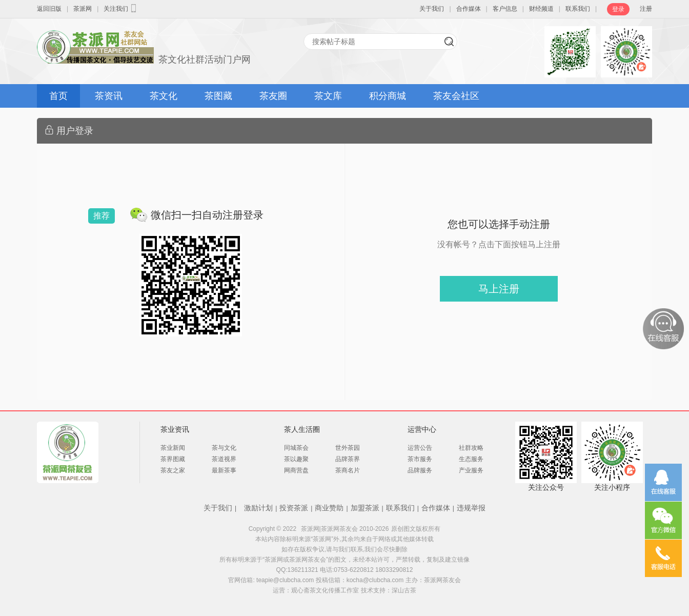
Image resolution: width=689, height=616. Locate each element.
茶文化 (164, 96)
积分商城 (388, 96)
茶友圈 (273, 96)
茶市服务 (420, 459)
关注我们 (121, 8)
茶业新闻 (173, 448)
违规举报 (471, 508)
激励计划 (258, 508)
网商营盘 (296, 470)
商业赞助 (329, 508)
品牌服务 (420, 470)
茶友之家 (173, 470)
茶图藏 (218, 96)
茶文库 (328, 96)
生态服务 (471, 459)
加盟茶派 (365, 508)
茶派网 (83, 9)
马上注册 (499, 289)
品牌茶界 (348, 459)
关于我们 (432, 9)
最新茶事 (224, 470)
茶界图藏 (173, 459)
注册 (646, 9)
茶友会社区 (456, 96)
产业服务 (471, 470)
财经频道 (541, 9)
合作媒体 (469, 9)
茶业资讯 (175, 429)
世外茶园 (348, 448)
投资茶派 (294, 508)
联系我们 (578, 9)
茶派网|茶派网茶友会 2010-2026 (345, 529)
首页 (58, 96)
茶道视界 (224, 459)
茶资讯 (109, 96)
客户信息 (505, 9)
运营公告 (420, 448)
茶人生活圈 (302, 429)
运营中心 (422, 429)
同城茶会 (296, 448)
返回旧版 (49, 9)
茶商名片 (348, 470)
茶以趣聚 (296, 459)
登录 (618, 9)
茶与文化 (224, 448)
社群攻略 (471, 448)
